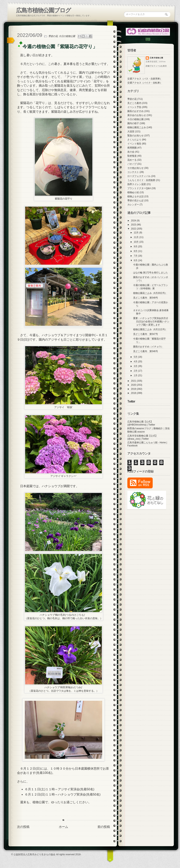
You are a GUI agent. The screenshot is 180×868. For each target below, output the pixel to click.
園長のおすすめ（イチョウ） (148, 347)
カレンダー (133, 205)
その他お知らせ (135, 168)
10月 (137, 242)
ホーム (63, 827)
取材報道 (132, 156)
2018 (134, 393)
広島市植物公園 (156, 58)
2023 (134, 225)
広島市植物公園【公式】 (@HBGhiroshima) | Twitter (141, 423)
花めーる (132, 160)
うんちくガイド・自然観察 (141, 180)
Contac (148, 39)
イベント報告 (134, 144)
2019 (134, 389)
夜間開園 (132, 148)
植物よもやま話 (135, 196)
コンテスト (133, 172)
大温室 (131, 131)
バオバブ (132, 164)
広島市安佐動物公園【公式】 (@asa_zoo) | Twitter (142, 437)
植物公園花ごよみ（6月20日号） (150, 293)
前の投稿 (104, 827)
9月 (136, 246)
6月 (136, 260)
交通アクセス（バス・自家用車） (145, 79)
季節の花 (53, 36)
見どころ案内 (134, 103)
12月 (137, 233)
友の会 (131, 152)
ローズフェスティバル (139, 176)
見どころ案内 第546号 (146, 351)
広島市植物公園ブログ (43, 10)
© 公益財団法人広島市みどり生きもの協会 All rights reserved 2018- (46, 854)
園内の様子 (133, 123)
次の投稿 (23, 827)
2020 (134, 385)
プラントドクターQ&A (139, 188)
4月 (136, 362)
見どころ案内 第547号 (146, 334)
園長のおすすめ (135, 111)
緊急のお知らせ (135, 136)
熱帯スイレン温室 (137, 184)
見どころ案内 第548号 (146, 298)
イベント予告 (134, 107)
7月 (136, 256)
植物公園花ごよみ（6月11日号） (150, 329)
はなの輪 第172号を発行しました (150, 273)
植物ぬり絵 (133, 192)
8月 (136, 251)
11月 (137, 237)
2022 (134, 229)
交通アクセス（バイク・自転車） (145, 83)
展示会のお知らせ (137, 115)
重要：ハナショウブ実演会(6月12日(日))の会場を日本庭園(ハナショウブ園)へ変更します (151, 321)
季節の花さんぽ (135, 200)
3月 (136, 366)
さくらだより (134, 140)
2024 (134, 221)
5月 (136, 357)
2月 (136, 371)
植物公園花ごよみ (137, 127)
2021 (134, 381)
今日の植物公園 (67, 36)
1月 (136, 375)
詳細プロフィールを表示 (156, 66)
